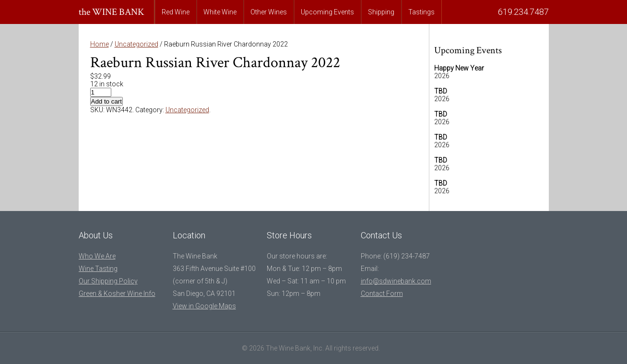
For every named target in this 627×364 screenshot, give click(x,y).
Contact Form (382, 294)
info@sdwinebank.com (396, 281)
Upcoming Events (327, 12)
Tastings (421, 12)
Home (100, 44)
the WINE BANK (112, 12)
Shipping (381, 12)
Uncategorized (136, 44)
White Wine (220, 12)
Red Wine (176, 12)
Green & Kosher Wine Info (117, 294)
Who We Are (97, 256)
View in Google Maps (204, 306)
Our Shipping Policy (108, 281)
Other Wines (269, 12)
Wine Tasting (98, 269)
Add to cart (106, 101)
